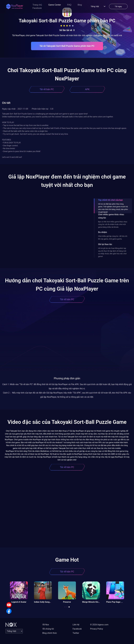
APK (87, 89)
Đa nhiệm (103, 232)
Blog (80, 5)
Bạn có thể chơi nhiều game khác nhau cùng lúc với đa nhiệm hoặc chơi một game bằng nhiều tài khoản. (113, 224)
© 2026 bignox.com (99, 625)
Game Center (55, 5)
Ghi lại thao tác (105, 244)
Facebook (37, 8)
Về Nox (46, 625)
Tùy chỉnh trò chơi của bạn (110, 200)
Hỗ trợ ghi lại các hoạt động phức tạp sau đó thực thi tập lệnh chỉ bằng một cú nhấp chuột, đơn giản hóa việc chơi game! (112, 252)
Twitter (76, 633)
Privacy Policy (97, 629)
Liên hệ (76, 625)
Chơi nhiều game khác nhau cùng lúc (111, 216)
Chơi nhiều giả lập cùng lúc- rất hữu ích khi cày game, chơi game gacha (113, 237)
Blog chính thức (50, 633)
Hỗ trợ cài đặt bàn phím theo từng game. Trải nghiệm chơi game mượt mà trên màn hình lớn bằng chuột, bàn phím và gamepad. (113, 208)
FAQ (69, 5)
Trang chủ (37, 5)
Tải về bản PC (47, 89)
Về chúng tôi (48, 629)
